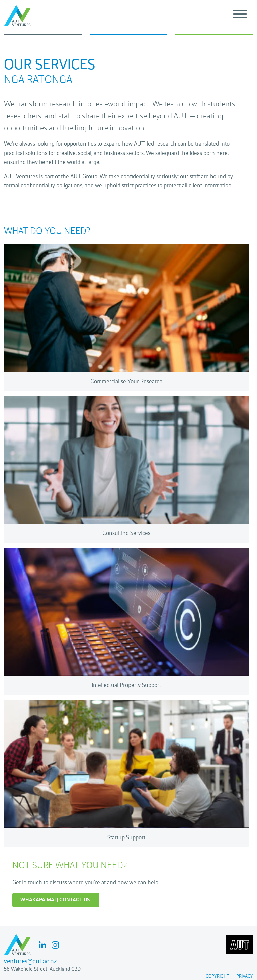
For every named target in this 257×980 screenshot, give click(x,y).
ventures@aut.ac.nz (30, 962)
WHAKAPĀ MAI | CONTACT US (55, 900)
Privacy (245, 976)
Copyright (218, 976)
